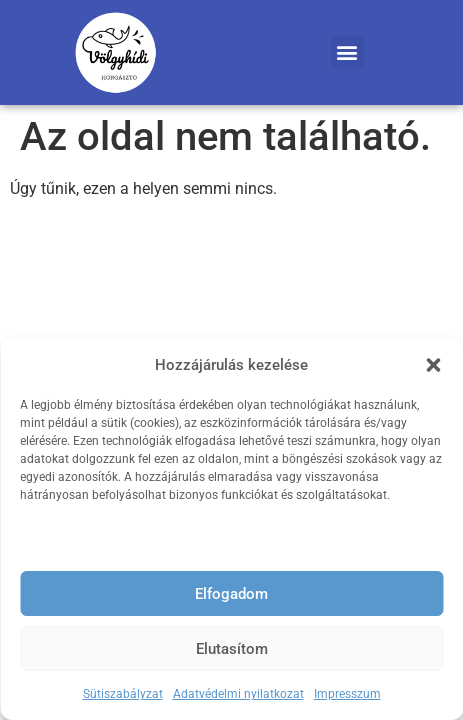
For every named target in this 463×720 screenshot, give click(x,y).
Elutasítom (232, 649)
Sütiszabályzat (123, 694)
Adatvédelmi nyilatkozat (238, 694)
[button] (433, 365)
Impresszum (347, 694)
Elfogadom (231, 594)
